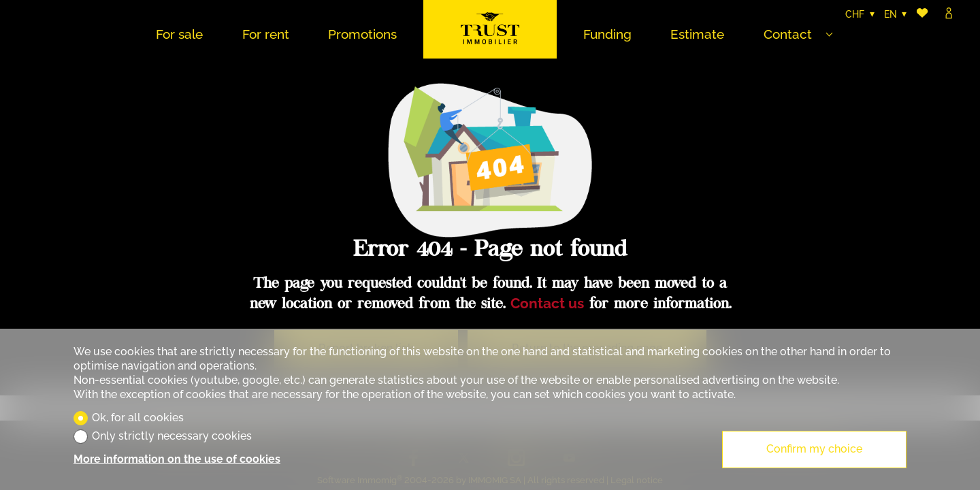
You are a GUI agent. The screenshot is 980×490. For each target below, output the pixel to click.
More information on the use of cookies (177, 459)
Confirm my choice (814, 449)
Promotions (362, 34)
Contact (788, 34)
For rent (266, 34)
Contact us (547, 303)
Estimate (697, 34)
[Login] (949, 15)
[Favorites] (922, 15)
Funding (607, 34)
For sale (179, 34)
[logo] (490, 29)
